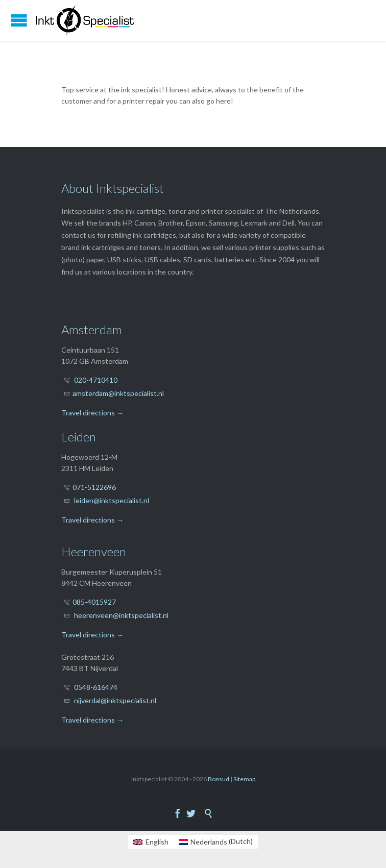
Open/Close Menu (19, 20)
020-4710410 (96, 380)
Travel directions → (92, 413)
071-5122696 (94, 487)
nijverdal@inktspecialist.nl (115, 700)
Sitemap (244, 779)
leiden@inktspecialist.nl (112, 500)
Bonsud (219, 779)
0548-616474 (96, 687)
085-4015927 (94, 602)
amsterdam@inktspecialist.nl (118, 393)
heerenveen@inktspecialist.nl (121, 615)
